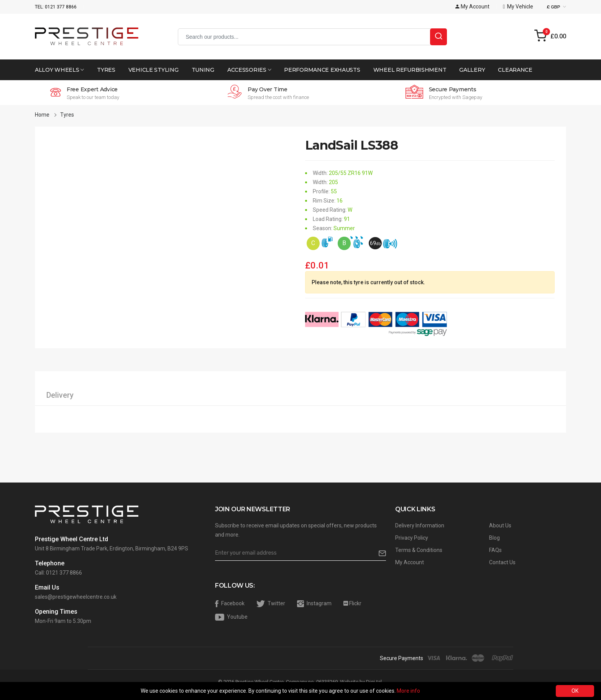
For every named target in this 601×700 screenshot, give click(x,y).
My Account (410, 562)
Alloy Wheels (59, 70)
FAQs (495, 550)
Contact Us (502, 562)
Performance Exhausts (322, 70)
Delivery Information (420, 525)
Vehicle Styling (154, 70)
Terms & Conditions (419, 550)
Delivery (60, 395)
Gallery (472, 70)
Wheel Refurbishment (410, 70)
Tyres (106, 70)
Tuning (203, 70)
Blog (494, 538)
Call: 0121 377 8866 (58, 573)
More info (408, 691)
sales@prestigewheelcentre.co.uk (76, 597)
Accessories (249, 70)
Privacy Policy (412, 538)
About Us (500, 525)
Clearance (515, 70)
